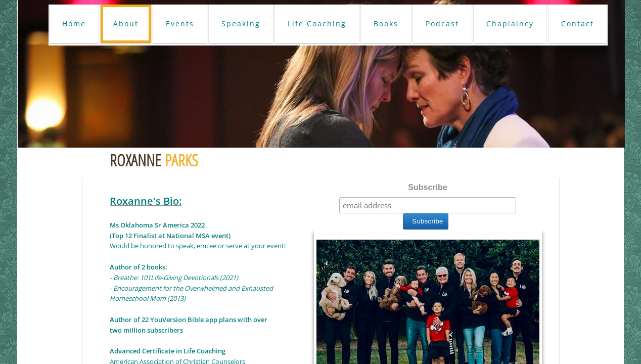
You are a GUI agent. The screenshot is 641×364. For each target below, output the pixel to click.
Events (180, 24)
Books (386, 24)
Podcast (442, 24)
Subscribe (427, 187)
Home (74, 24)
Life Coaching (317, 24)
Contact (578, 24)
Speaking (241, 24)
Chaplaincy (510, 24)
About (126, 24)
